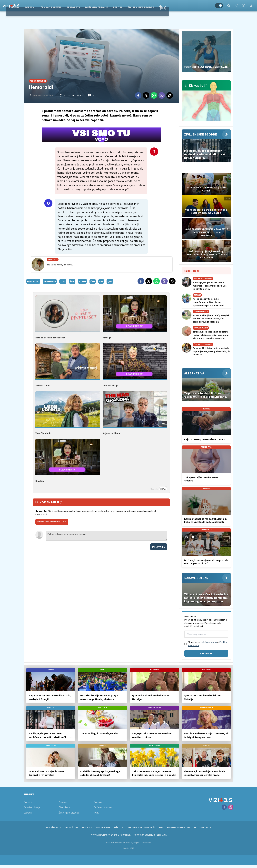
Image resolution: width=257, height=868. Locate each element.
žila (72, 281)
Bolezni (60, 6)
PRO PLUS (87, 827)
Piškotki (119, 827)
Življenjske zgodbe (170, 6)
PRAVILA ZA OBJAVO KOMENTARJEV (52, 522)
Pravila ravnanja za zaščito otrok (110, 835)
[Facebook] (244, 6)
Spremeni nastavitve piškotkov (145, 827)
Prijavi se (159, 547)
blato (82, 281)
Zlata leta (103, 6)
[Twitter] (146, 95)
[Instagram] (236, 6)
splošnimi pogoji (209, 642)
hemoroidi (33, 281)
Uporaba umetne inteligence (150, 835)
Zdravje (44, 6)
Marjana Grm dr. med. (44, 96)
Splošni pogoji (202, 827)
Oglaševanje (53, 827)
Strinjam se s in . (207, 644)
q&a (110, 281)
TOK (192, 6)
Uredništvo (71, 827)
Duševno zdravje (126, 6)
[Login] (251, 6)
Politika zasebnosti (178, 827)
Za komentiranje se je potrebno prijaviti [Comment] (106, 536)
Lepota (147, 6)
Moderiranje (103, 827)
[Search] (229, 6)
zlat (63, 281)
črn (93, 281)
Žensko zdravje (81, 6)
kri (101, 281)
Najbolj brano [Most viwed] (192, 271)
